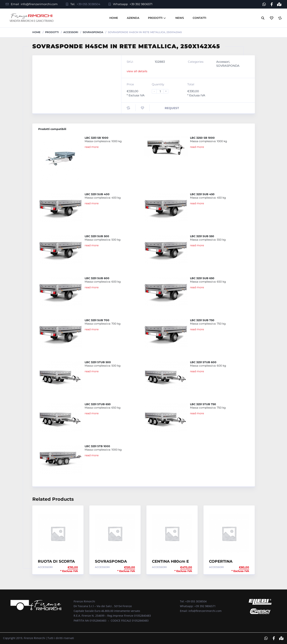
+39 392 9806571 (141, 4)
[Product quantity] (162, 91)
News (180, 18)
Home (114, 18)
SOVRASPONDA (93, 32)
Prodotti (155, 18)
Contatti (199, 18)
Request (172, 108)
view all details (137, 71)
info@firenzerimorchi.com (39, 4)
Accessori (71, 32)
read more (92, 147)
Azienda (133, 18)
